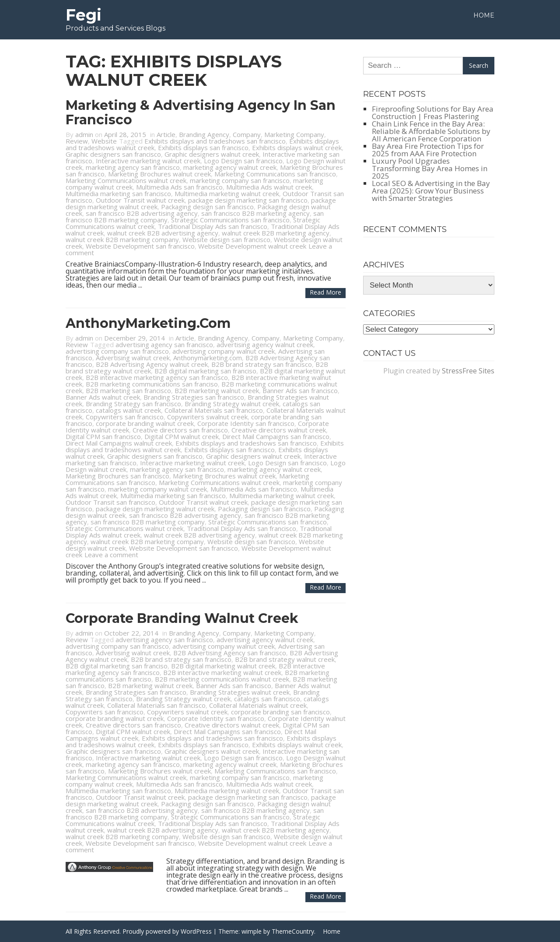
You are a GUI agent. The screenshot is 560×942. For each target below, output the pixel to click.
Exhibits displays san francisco (203, 148)
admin (84, 134)
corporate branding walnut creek (145, 423)
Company (247, 134)
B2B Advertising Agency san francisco (230, 653)
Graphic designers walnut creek (212, 154)
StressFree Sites (468, 371)
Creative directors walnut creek (279, 430)
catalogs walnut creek (128, 410)
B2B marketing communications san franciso (152, 384)
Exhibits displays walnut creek (297, 148)
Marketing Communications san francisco (275, 174)
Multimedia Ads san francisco (179, 187)
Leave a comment (111, 555)
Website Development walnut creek (252, 246)
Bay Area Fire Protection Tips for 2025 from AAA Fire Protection (428, 150)
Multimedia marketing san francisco (118, 193)
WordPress (196, 931)
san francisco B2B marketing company (148, 522)
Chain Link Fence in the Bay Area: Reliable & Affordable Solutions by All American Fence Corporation (431, 131)
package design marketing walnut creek (155, 509)
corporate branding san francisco (280, 712)
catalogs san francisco (267, 699)
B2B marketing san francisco (128, 390)
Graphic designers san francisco (113, 154)
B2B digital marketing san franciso (205, 371)
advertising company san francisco (117, 351)
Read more (325, 292)
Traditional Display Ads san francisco (213, 226)
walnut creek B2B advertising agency (163, 233)
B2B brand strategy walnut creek (285, 659)
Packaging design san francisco (207, 207)
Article (166, 134)
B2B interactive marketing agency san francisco (157, 377)
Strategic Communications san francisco (230, 220)
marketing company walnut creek (157, 489)
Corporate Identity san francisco (246, 423)
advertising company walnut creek (224, 351)
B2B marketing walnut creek (217, 390)
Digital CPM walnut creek (182, 436)
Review (77, 141)
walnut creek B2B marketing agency (276, 233)
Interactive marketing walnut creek (148, 161)
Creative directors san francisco (180, 430)
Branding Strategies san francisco (194, 397)
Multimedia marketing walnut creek (227, 193)
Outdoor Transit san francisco (110, 502)
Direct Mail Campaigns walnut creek (119, 443)
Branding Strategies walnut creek (240, 692)
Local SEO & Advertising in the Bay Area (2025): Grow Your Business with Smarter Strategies (431, 191)
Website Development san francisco (140, 246)
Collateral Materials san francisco (214, 410)
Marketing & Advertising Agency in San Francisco (201, 112)
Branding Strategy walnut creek (232, 404)
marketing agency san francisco (133, 167)
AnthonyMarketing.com (148, 323)
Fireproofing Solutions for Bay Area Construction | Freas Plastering (433, 112)
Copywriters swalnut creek (207, 417)
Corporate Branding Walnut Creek (182, 618)
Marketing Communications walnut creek (126, 180)
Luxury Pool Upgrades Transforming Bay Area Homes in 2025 (430, 168)
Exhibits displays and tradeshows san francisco (215, 141)
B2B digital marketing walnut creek (223, 666)
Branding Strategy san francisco (133, 404)
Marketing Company (294, 134)
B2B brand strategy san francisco (262, 364)
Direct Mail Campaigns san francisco (276, 436)
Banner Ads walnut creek (103, 397)
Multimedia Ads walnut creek (269, 187)
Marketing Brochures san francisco (117, 476)
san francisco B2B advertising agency (142, 213)
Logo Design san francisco (243, 161)
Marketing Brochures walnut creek (159, 174)
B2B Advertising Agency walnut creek (152, 364)
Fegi (84, 15)
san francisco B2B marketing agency (255, 213)
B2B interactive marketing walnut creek (222, 672)
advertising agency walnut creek (265, 344)
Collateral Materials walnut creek (258, 705)
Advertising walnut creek (133, 358)
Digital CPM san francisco (103, 436)
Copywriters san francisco (125, 417)
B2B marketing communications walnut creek (222, 679)
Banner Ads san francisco (300, 390)
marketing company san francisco (240, 180)
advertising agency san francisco (164, 344)
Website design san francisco (226, 239)
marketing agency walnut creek (230, 167)
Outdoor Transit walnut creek (140, 200)
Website (104, 141)
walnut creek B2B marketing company (122, 239)
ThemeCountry (293, 931)
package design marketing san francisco (248, 200)
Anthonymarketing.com (208, 358)
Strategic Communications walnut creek (124, 528)
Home (484, 15)
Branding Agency (204, 134)
